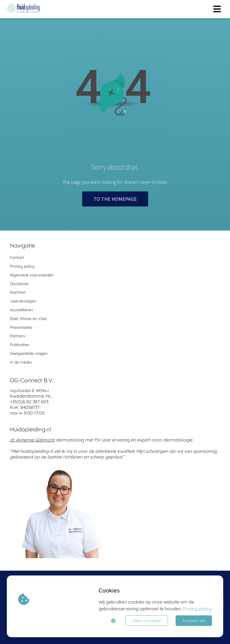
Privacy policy (197, 609)
